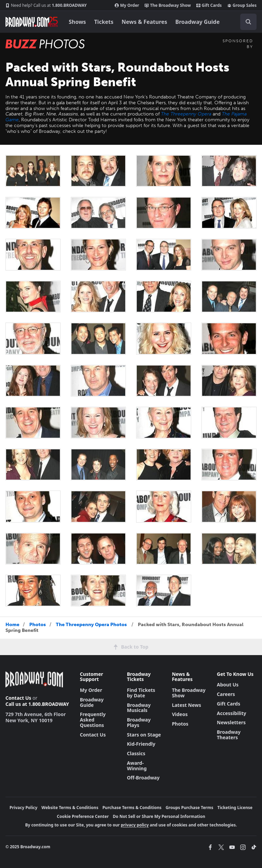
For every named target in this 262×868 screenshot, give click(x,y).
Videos (180, 714)
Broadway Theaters (229, 735)
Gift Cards (209, 5)
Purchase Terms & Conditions (132, 808)
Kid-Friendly (141, 744)
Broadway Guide (197, 22)
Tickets (104, 22)
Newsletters (231, 722)
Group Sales (242, 5)
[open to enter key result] (248, 22)
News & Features (144, 22)
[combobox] (246, 22)
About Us (228, 685)
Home (12, 625)
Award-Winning (137, 766)
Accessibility (231, 713)
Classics (136, 753)
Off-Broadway (143, 778)
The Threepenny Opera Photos (91, 625)
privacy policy (135, 825)
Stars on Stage (144, 735)
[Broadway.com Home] (32, 22)
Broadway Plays (139, 722)
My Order (127, 5)
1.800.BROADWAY (46, 5)
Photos (38, 625)
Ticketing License (235, 808)
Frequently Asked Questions (93, 720)
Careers (226, 694)
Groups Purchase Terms (190, 808)
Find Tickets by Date (141, 693)
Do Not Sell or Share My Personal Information (159, 816)
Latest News (186, 705)
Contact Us (18, 698)
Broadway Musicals (139, 708)
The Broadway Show (168, 5)
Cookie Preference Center (83, 816)
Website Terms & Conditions (70, 808)
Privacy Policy (23, 808)
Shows (77, 22)
